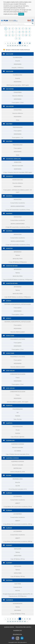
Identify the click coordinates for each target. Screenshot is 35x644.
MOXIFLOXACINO (18, 180)
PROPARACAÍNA (18, 479)
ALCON (18, 486)
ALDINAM (9, 493)
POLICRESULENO (18, 409)
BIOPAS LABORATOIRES (18, 206)
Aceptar (21, 14)
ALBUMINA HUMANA (12, 458)
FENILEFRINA (18, 92)
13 (13, 46)
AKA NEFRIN (10, 89)
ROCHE (18, 591)
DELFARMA (18, 610)
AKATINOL (9, 196)
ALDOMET (9, 545)
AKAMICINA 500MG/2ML (13, 159)
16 (20, 46)
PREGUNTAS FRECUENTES (23, 627)
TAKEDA (18, 416)
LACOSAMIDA (18, 496)
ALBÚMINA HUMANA (18, 444)
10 (30, 43)
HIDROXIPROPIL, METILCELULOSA (21, 304)
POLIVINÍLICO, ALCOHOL (18, 339)
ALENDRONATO (18, 604)
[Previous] (5, 43)
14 (15, 46)
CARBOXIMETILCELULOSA (18, 374)
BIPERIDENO (18, 252)
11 (8, 46)
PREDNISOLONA (18, 127)
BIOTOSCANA (18, 468)
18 (25, 46)
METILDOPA (18, 549)
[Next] (27, 45)
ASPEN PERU (18, 556)
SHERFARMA (18, 169)
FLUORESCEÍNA (18, 57)
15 (18, 46)
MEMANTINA (18, 199)
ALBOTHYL (9, 406)
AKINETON (9, 248)
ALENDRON (10, 600)
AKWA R (9, 301)
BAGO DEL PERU (18, 259)
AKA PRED (9, 124)
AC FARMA (18, 451)
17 (22, 46)
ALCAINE (9, 475)
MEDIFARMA (18, 64)
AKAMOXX (9, 176)
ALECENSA (9, 580)
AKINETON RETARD (12, 266)
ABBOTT (18, 503)
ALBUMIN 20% (10, 441)
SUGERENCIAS (18, 630)
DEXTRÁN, (8, 304)
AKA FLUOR (10, 54)
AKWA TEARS (10, 336)
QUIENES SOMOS (9, 627)
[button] (33, 20)
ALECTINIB (18, 584)
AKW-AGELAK (10, 371)
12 (10, 46)
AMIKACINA (18, 162)
